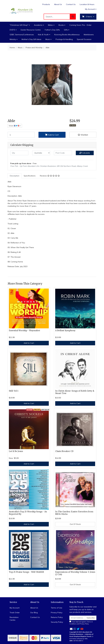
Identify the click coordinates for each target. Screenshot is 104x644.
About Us (58, 4)
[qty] (19, 153)
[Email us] (71, 629)
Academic (38, 25)
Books (61, 25)
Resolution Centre (14, 619)
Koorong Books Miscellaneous (67, 35)
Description (15, 176)
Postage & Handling (64, 39)
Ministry (13, 39)
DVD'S (12, 30)
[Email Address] (77, 618)
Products (46, 4)
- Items (87, 17)
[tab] (15, 176)
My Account (15, 608)
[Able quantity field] (21, 135)
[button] (83, 135)
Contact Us (71, 4)
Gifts (66, 30)
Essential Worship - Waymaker (25, 330)
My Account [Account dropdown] (90, 9)
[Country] (41, 153)
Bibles (50, 25)
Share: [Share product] (14, 126)
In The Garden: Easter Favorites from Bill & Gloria (74, 513)
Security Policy (57, 622)
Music (48, 39)
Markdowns (89, 35)
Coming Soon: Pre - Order (80, 25)
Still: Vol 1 (14, 391)
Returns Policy (57, 617)
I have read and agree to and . (81, 623)
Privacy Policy (57, 613)
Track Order (15, 613)
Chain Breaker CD (64, 451)
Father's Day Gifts (52, 30)
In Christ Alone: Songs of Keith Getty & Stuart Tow (75, 392)
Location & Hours (87, 4)
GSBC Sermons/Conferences (22, 35)
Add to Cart (52, 135)
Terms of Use (57, 608)
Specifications (30, 176)
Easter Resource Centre (31, 30)
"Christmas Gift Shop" (19, 25)
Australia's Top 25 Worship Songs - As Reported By (28, 513)
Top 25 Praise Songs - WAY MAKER (26, 572)
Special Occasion (84, 39)
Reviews (50, 176)
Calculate (85, 153)
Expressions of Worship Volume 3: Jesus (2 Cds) (75, 573)
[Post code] (63, 153)
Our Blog (34, 613)
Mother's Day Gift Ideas (31, 39)
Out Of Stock (75, 524)
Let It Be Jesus (16, 451)
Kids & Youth (43, 35)
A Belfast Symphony (65, 330)
